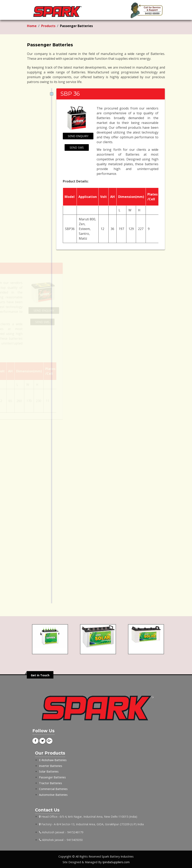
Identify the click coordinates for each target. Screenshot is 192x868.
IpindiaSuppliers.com (116, 862)
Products (48, 26)
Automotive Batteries (53, 795)
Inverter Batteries (51, 766)
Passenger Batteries (52, 777)
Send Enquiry (78, 136)
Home (32, 26)
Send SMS (77, 147)
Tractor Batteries (50, 783)
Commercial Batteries (53, 789)
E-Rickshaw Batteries (53, 760)
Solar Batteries (49, 771)
